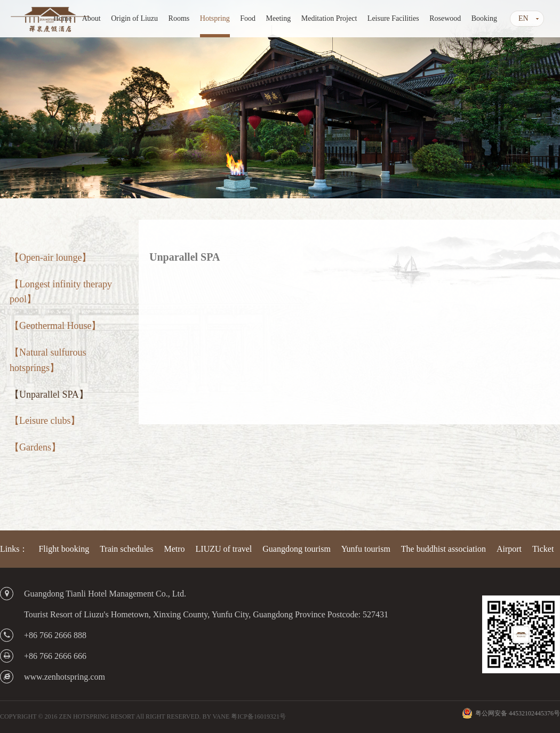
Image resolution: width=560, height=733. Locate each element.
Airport (509, 549)
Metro (174, 549)
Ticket (543, 549)
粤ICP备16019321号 (258, 716)
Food (248, 18)
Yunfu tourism (366, 549)
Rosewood (445, 18)
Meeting (279, 18)
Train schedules (126, 549)
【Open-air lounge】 (50, 257)
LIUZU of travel (224, 549)
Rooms (179, 18)
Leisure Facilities (393, 18)
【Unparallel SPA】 (49, 394)
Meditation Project (329, 18)
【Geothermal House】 (55, 326)
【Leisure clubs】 (45, 421)
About (91, 18)
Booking (484, 18)
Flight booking (64, 549)
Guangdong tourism (297, 549)
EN (523, 18)
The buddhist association (443, 549)
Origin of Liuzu (134, 18)
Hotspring (215, 18)
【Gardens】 (35, 447)
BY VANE (216, 716)
